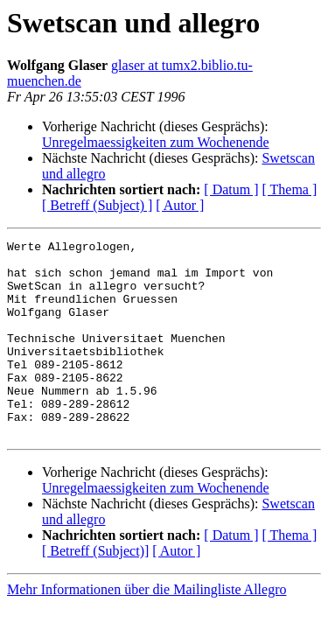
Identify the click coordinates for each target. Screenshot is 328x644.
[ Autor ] (180, 205)
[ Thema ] (290, 189)
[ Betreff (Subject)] (95, 590)
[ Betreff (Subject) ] (97, 205)
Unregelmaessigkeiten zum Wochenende (156, 142)
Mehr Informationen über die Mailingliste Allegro (147, 629)
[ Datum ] (231, 189)
